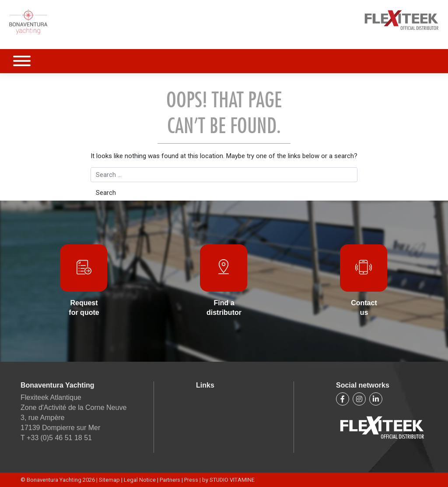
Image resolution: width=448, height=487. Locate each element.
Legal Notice (140, 480)
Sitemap (110, 480)
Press (191, 480)
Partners (170, 480)
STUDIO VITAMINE (232, 480)
